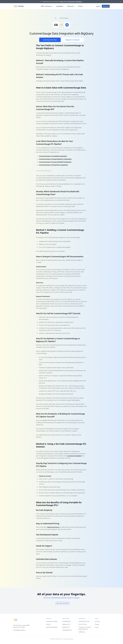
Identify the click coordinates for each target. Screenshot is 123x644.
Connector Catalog (52, 621)
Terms (97, 627)
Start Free (106, 6)
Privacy (97, 624)
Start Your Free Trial (50, 40)
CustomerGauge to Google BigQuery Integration (55, 159)
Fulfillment (82, 632)
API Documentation (52, 627)
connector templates (74, 456)
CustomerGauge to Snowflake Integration (53, 156)
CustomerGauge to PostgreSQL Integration (53, 165)
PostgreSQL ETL (67, 630)
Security (97, 621)
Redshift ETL (66, 627)
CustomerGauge (64, 18)
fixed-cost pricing (53, 527)
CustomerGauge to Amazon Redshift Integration (55, 162)
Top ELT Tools (83, 624)
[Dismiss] (121, 2)
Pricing (80, 6)
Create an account (45, 476)
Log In (98, 6)
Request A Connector (73, 40)
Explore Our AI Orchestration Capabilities (71, 2)
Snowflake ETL (67, 621)
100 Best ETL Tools (84, 621)
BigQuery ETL (66, 624)
